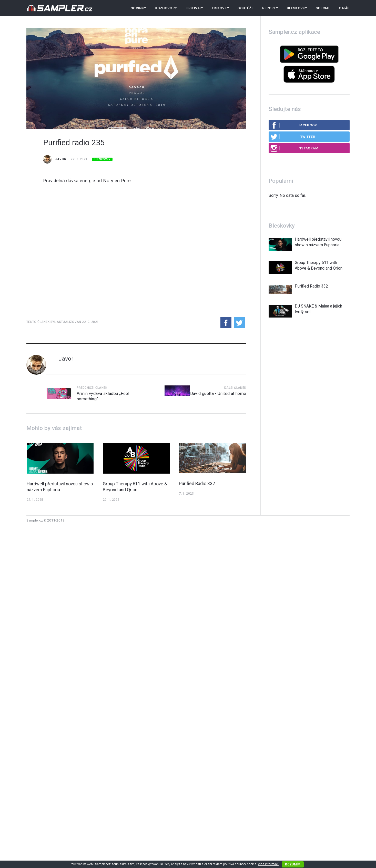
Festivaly (194, 8)
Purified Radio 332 (197, 484)
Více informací (268, 864)
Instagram (294, 148)
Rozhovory (166, 8)
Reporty (270, 8)
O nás (344, 8)
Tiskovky (220, 8)
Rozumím (293, 864)
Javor (61, 159)
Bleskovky (297, 8)
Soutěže (245, 8)
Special (323, 8)
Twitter (293, 137)
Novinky (138, 8)
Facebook (294, 125)
